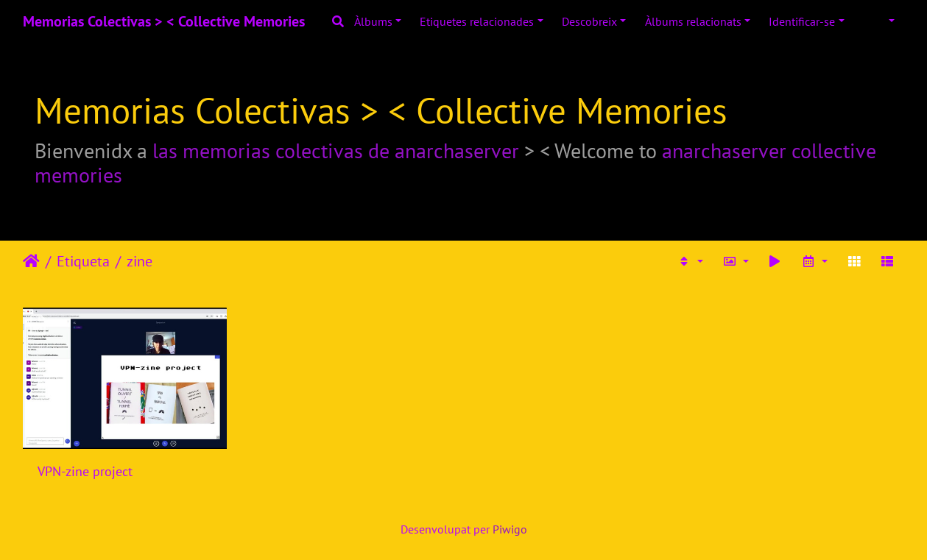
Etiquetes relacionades (477, 21)
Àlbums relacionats (693, 21)
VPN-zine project (85, 471)
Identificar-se (802, 21)
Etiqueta (83, 261)
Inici (31, 261)
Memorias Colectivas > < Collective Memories (164, 21)
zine (140, 261)
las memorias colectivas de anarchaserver (336, 150)
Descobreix (589, 21)
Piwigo (510, 529)
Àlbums (373, 21)
